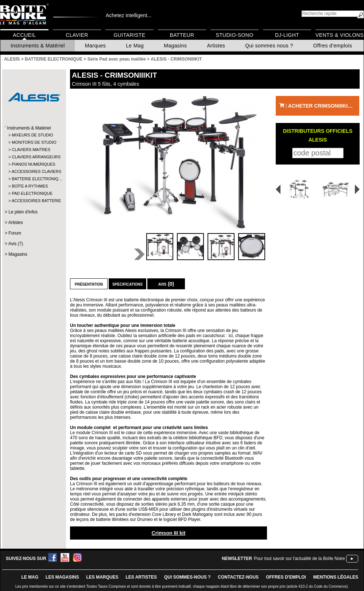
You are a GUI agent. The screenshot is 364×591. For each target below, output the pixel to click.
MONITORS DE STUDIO (34, 142)
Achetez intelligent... (129, 15)
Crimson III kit (169, 533)
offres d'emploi (286, 577)
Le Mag (135, 46)
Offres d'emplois (333, 46)
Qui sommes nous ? (269, 46)
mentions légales (336, 577)
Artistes (216, 46)
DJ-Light (287, 35)
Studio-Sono (234, 35)
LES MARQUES (102, 577)
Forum (15, 233)
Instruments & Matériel (38, 46)
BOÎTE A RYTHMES (30, 186)
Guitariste (130, 35)
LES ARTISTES (141, 577)
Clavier (77, 35)
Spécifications (127, 284)
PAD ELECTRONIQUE (32, 193)
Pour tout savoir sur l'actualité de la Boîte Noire (299, 559)
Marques (95, 46)
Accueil (24, 35)
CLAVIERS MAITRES (31, 150)
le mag (30, 577)
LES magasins (62, 577)
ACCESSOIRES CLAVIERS (34, 171)
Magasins (175, 46)
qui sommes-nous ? (187, 577)
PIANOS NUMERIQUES (33, 164)
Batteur (182, 35)
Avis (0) (166, 284)
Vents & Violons (340, 35)
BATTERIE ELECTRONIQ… (34, 179)
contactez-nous (238, 577)
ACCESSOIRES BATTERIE (34, 201)
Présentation (89, 284)
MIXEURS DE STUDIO (32, 135)
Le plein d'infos (23, 212)
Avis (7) (16, 244)
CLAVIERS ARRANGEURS (34, 157)
